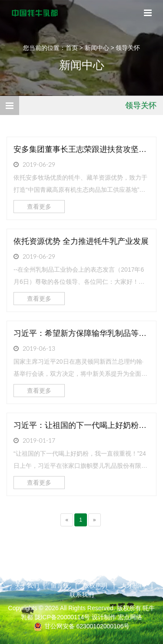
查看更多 (39, 207)
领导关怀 (128, 48)
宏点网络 (130, 617)
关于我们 (27, 585)
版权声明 (95, 585)
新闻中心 (97, 48)
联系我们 (82, 595)
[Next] (95, 520)
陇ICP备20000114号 (63, 617)
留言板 (60, 585)
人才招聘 (133, 585)
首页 (72, 48)
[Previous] (67, 520)
